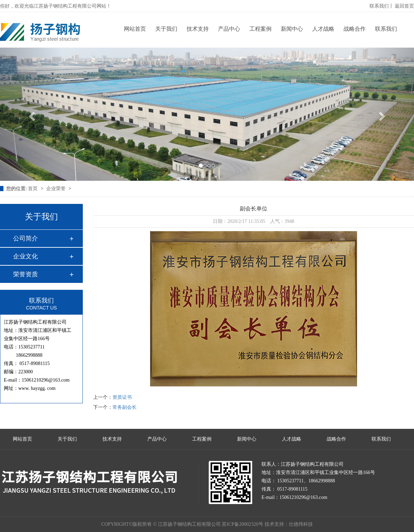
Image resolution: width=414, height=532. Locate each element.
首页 (33, 189)
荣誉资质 (26, 274)
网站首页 (135, 29)
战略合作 (355, 29)
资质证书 (122, 397)
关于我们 (166, 29)
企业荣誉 (57, 189)
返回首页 (404, 6)
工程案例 (260, 29)
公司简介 (26, 238)
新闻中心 (292, 29)
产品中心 (229, 29)
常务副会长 (125, 407)
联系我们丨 (382, 6)
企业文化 (26, 256)
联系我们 (386, 29)
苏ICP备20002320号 (243, 524)
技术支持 (198, 29)
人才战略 (323, 29)
